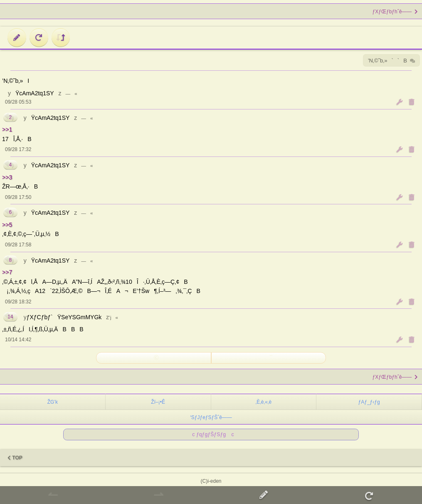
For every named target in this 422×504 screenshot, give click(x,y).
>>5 (7, 225)
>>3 (7, 177)
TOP (15, 458)
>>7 (7, 272)
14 (10, 317)
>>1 (7, 129)
